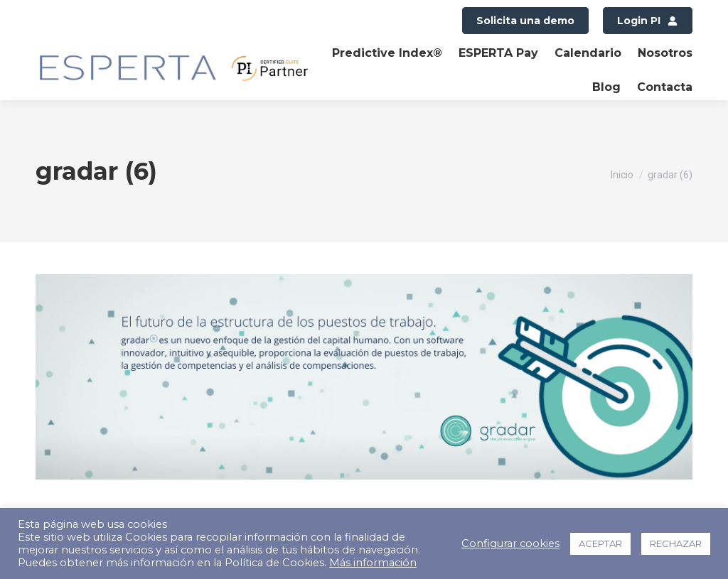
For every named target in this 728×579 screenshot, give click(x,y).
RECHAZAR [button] (676, 543)
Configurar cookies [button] (510, 543)
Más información (373, 563)
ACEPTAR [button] (600, 543)
